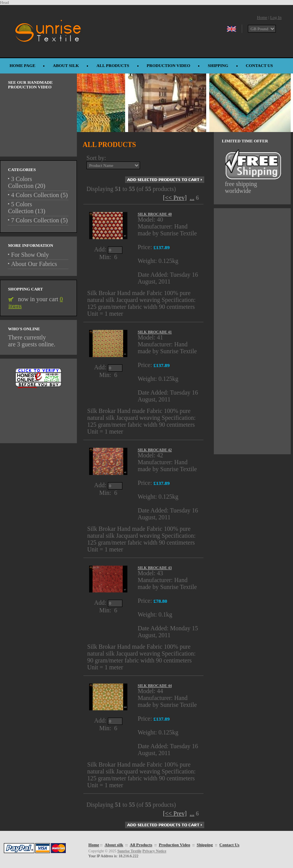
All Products (113, 65)
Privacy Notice (154, 851)
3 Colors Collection (21, 182)
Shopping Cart (25, 289)
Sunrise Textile (129, 851)
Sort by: (96, 158)
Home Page (22, 65)
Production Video (169, 65)
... (192, 198)
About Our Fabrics (34, 264)
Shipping (218, 65)
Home (262, 17)
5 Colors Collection (21, 208)
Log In (276, 17)
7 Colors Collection (35, 220)
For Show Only (30, 255)
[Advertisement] (38, 412)
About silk (66, 65)
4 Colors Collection (35, 195)
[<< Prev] (175, 198)
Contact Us (260, 65)
